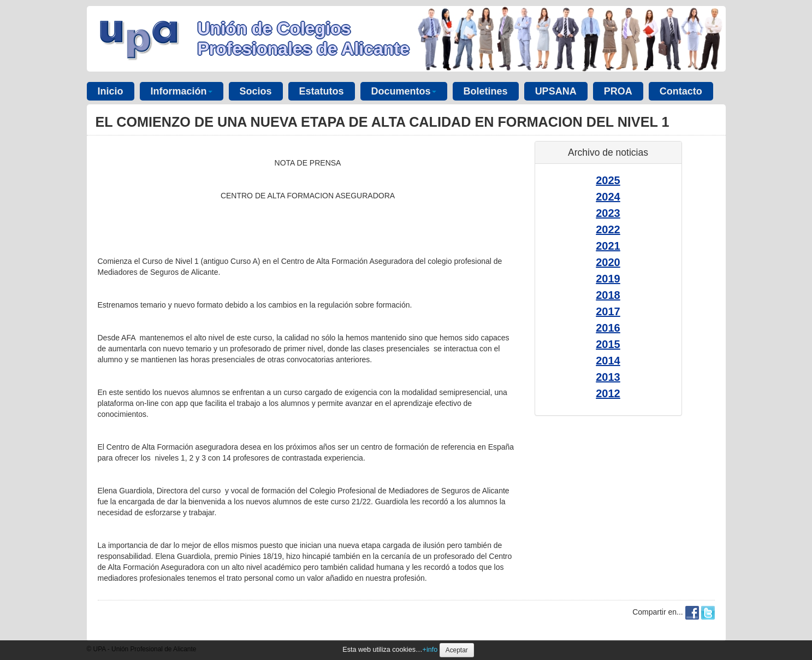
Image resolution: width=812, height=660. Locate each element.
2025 (608, 180)
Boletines (486, 91)
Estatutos (322, 91)
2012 (608, 393)
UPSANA (556, 91)
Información (182, 91)
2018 (608, 295)
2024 (608, 197)
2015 (608, 344)
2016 (608, 328)
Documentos (404, 91)
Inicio (111, 91)
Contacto (681, 91)
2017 (608, 311)
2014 (608, 361)
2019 (608, 279)
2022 (608, 229)
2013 (608, 377)
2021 (608, 246)
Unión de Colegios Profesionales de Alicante (304, 39)
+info (430, 650)
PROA (618, 91)
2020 (608, 262)
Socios (256, 91)
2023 (608, 213)
